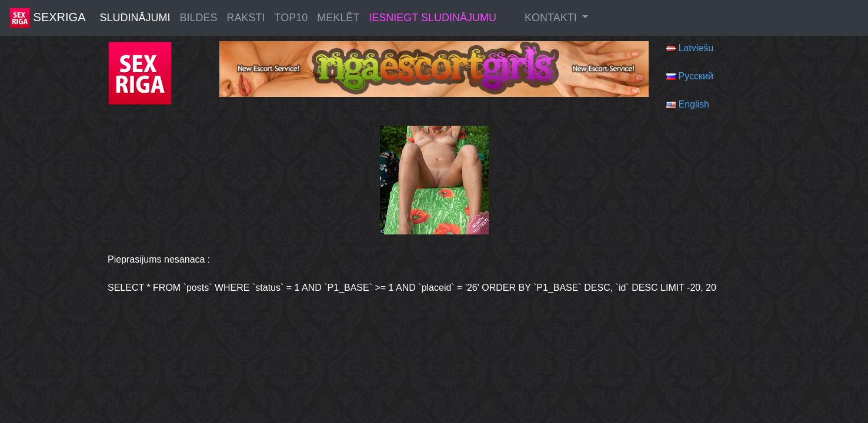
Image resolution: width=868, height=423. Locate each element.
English (693, 104)
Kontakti (552, 18)
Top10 (291, 18)
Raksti (246, 18)
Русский (695, 76)
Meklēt (338, 18)
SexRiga (47, 18)
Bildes (199, 18)
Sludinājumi (135, 18)
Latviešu (696, 48)
